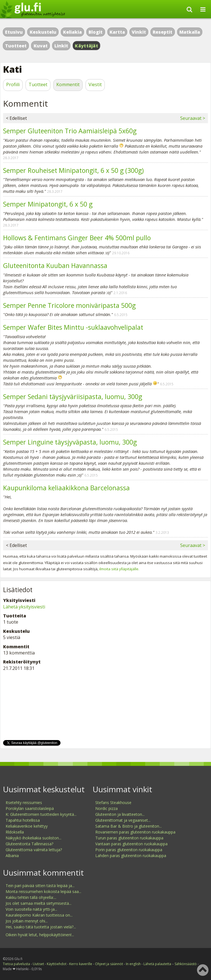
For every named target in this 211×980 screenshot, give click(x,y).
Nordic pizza (106, 808)
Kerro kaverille (81, 964)
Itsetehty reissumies (24, 802)
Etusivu (14, 32)
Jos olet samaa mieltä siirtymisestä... (39, 903)
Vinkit (139, 32)
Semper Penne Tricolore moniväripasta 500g (69, 305)
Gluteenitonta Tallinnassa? (29, 844)
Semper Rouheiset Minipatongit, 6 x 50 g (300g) (73, 170)
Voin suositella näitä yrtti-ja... (31, 909)
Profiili (13, 84)
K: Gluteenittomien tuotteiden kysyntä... (41, 814)
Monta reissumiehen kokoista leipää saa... (43, 891)
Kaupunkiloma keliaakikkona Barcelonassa (66, 488)
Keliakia (72, 32)
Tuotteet (16, 46)
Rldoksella (15, 832)
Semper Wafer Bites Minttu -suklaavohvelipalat (73, 327)
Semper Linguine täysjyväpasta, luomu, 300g (70, 442)
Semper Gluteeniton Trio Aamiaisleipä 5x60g (70, 131)
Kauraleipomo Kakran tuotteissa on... (39, 915)
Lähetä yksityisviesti (24, 607)
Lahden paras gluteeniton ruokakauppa (131, 856)
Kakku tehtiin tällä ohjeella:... (31, 897)
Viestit (95, 84)
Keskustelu (43, 32)
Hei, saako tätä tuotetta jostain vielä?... (41, 927)
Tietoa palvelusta (16, 964)
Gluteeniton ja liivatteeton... (120, 814)
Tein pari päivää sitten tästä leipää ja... (40, 886)
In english (133, 964)
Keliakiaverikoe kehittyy (27, 826)
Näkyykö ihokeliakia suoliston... (33, 838)
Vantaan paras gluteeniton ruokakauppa (131, 844)
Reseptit (163, 32)
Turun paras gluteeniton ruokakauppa (129, 838)
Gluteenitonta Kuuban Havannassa (55, 265)
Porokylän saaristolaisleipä (30, 808)
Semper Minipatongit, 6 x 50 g (48, 204)
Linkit (61, 46)
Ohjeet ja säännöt (109, 964)
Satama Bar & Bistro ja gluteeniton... (128, 826)
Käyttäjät (86, 46)
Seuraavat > (193, 118)
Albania (12, 856)
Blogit (96, 32)
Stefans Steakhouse (113, 802)
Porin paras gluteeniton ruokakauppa (129, 850)
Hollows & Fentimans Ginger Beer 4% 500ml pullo (77, 238)
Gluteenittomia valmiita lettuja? (34, 850)
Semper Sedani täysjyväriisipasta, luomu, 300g (73, 397)
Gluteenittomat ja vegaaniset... (123, 820)
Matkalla (190, 32)
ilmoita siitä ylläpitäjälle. (119, 569)
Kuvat (41, 46)
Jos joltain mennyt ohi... (27, 921)
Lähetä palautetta (157, 964)
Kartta (117, 32)
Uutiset (38, 964)
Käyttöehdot (57, 964)
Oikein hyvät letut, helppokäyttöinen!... (40, 935)
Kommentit (68, 84)
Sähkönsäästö (186, 964)
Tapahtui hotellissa (23, 820)
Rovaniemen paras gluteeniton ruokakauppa (135, 832)
